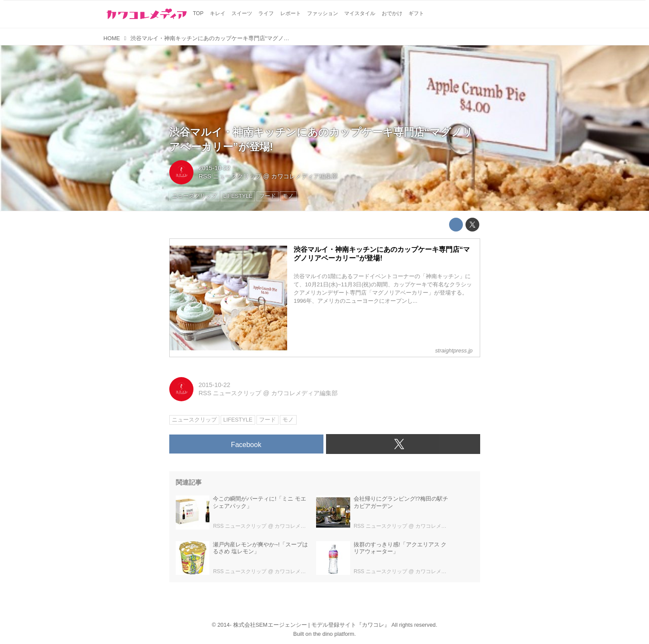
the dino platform (334, 634)
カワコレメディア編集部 (304, 176)
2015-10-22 (215, 168)
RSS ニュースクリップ (230, 176)
